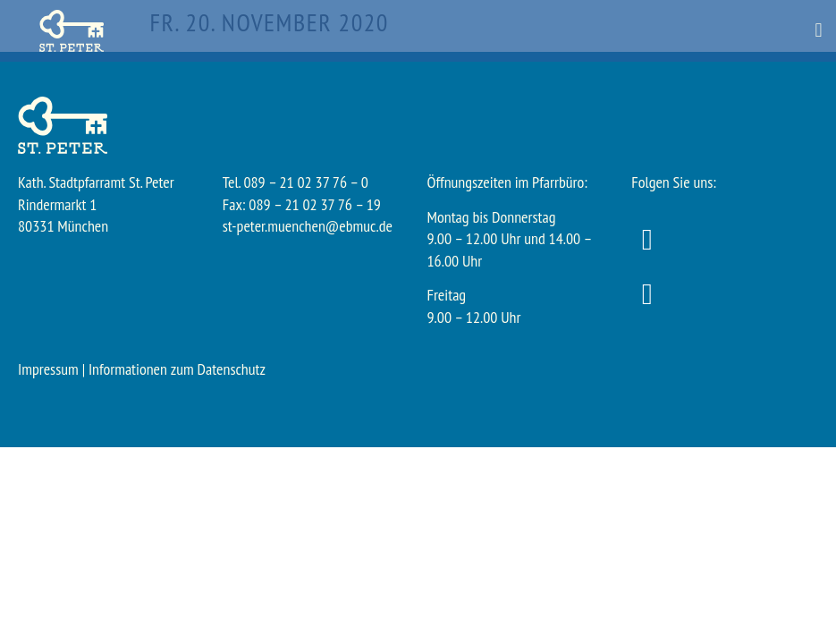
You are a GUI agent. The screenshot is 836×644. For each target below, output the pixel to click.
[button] (819, 31)
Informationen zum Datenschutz (177, 369)
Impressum (48, 369)
